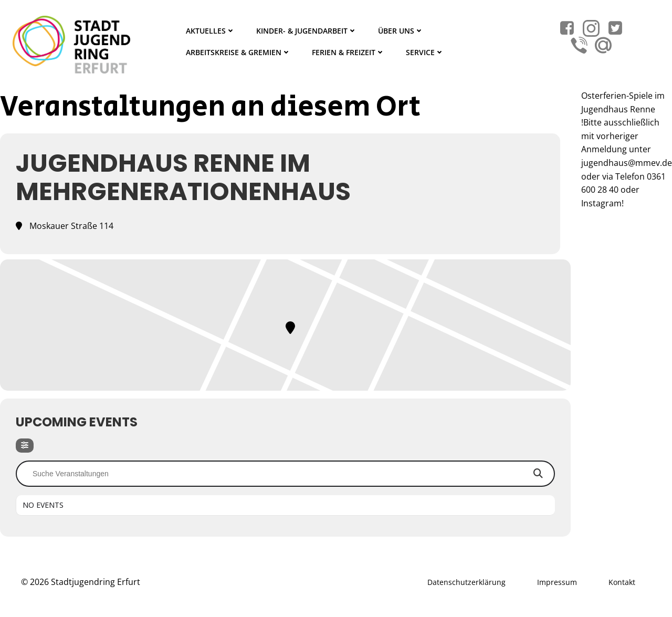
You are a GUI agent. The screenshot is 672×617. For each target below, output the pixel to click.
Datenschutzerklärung (466, 582)
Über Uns (401, 31)
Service (425, 52)
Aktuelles (211, 31)
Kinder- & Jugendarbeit (307, 31)
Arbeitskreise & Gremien (238, 52)
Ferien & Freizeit (348, 52)
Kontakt (622, 582)
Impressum (557, 582)
